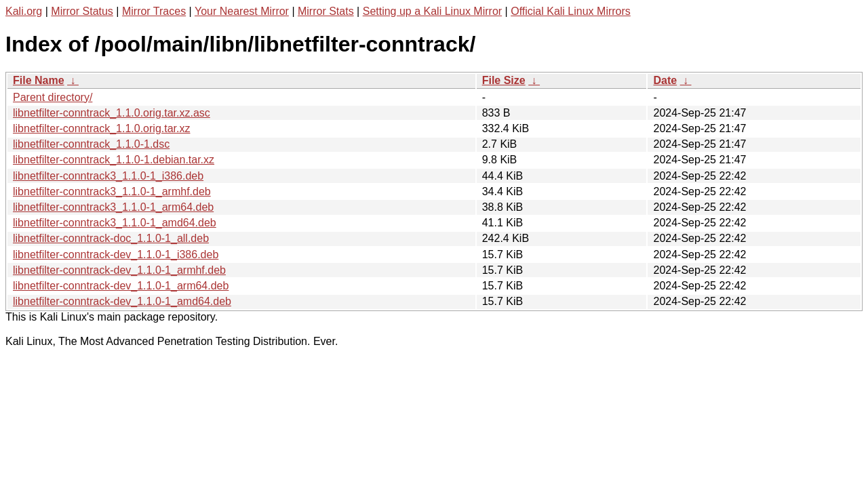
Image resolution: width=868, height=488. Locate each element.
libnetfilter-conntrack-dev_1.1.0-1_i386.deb (116, 255)
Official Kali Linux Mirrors (571, 11)
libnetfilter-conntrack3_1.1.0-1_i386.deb (108, 176)
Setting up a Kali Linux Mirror (432, 11)
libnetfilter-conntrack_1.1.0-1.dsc (91, 144)
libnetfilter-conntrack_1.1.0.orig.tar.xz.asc (112, 113)
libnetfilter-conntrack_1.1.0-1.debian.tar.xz (114, 160)
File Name (39, 80)
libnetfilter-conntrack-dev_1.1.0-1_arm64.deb (121, 286)
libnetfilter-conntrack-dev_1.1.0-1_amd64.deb (122, 301)
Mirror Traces (154, 11)
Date (665, 80)
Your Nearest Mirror (242, 11)
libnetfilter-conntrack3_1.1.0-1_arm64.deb (113, 207)
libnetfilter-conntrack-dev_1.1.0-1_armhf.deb (119, 270)
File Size (504, 80)
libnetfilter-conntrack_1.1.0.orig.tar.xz (101, 128)
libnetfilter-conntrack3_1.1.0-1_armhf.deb (112, 191)
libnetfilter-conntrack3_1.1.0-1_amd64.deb (115, 223)
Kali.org (24, 11)
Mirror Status (82, 11)
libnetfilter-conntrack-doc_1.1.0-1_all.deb (111, 238)
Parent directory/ (53, 97)
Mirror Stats (326, 11)
